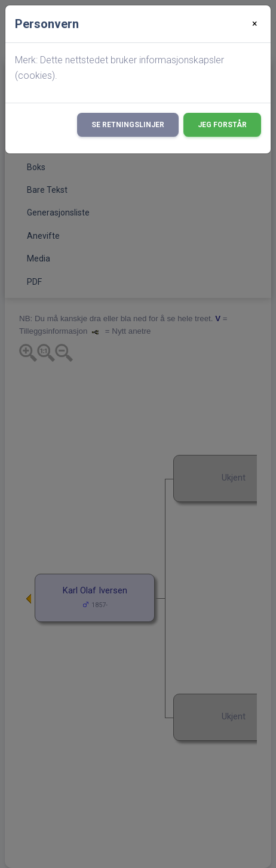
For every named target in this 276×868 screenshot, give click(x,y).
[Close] (255, 24)
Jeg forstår (222, 125)
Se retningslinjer (128, 125)
